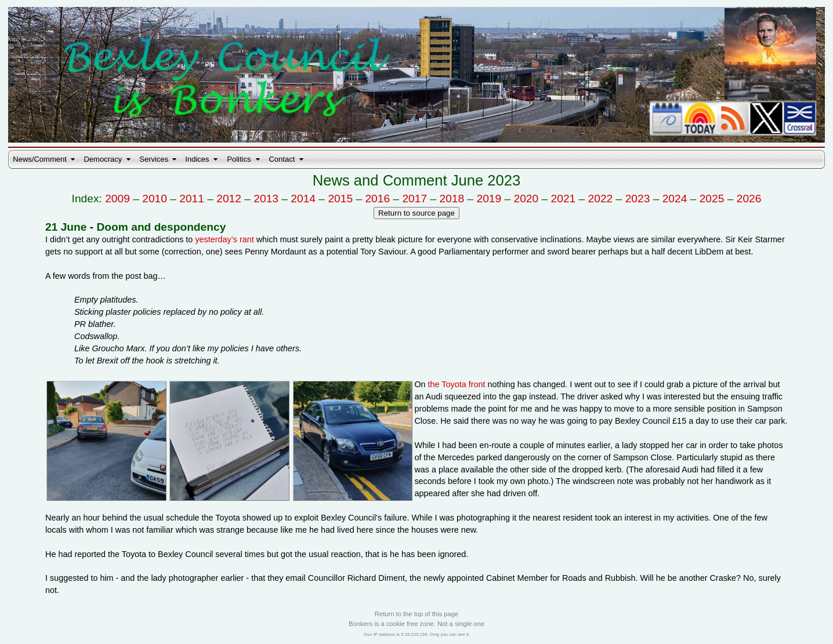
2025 (712, 199)
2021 (564, 199)
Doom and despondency (162, 227)
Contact (282, 159)
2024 (675, 199)
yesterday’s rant (224, 239)
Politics (239, 159)
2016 (377, 199)
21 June (66, 227)
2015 (340, 199)
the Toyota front (457, 384)
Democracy (103, 159)
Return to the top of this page (416, 614)
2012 (229, 199)
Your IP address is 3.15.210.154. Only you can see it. (416, 634)
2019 (489, 199)
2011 (192, 199)
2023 (638, 199)
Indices (197, 159)
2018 (452, 199)
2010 (155, 199)
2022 (601, 199)
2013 (266, 199)
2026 (749, 199)
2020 (526, 199)
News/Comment (39, 159)
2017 (414, 199)
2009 (117, 199)
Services (154, 159)
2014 (303, 199)
